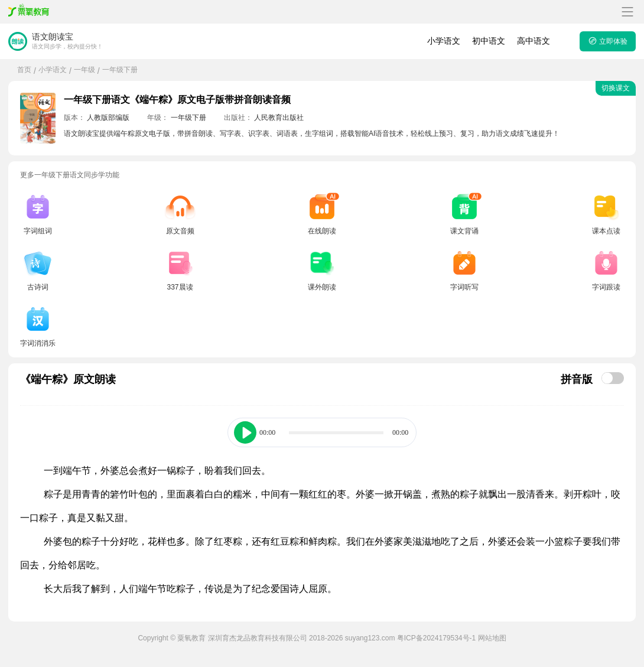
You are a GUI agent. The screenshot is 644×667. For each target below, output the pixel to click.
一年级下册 (120, 70)
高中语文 (534, 41)
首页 (24, 70)
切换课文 (616, 88)
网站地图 (492, 638)
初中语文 (489, 41)
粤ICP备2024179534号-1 (436, 638)
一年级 (84, 70)
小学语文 (444, 41)
